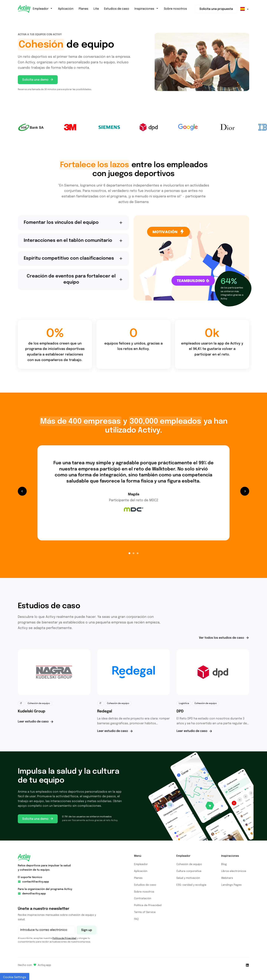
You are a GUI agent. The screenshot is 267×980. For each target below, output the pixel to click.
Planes (83, 9)
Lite (96, 9)
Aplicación (66, 9)
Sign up (87, 930)
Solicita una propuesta (216, 9)
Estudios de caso (117, 9)
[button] (22, 491)
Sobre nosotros (175, 9)
